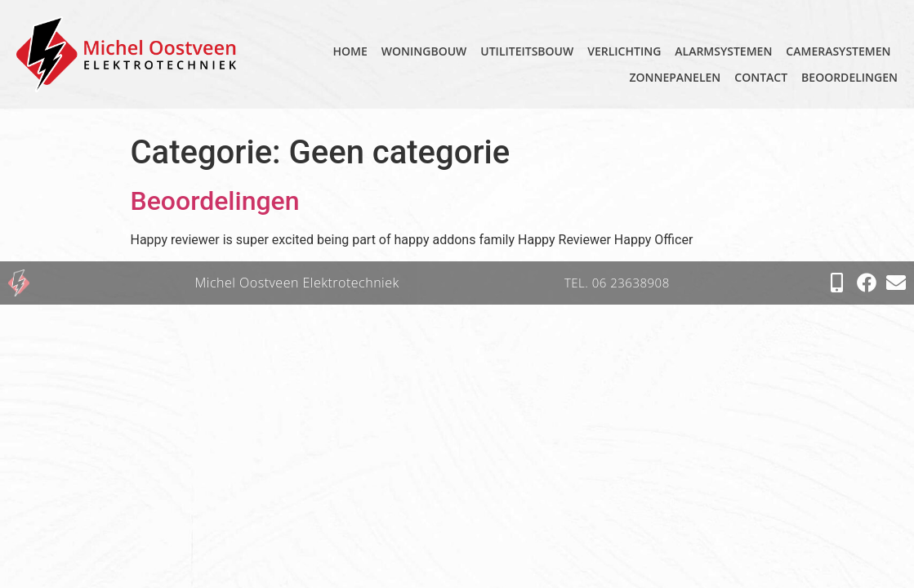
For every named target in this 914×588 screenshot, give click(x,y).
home (350, 51)
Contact (761, 77)
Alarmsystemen (723, 51)
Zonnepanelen (675, 77)
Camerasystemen (838, 51)
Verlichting (624, 51)
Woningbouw (424, 51)
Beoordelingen (849, 77)
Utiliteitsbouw (527, 51)
